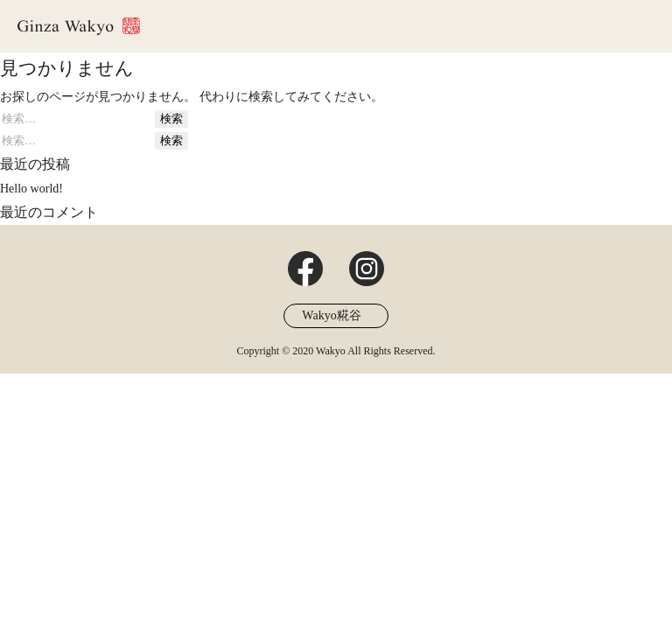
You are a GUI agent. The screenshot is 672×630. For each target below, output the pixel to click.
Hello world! (31, 189)
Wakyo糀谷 (331, 315)
